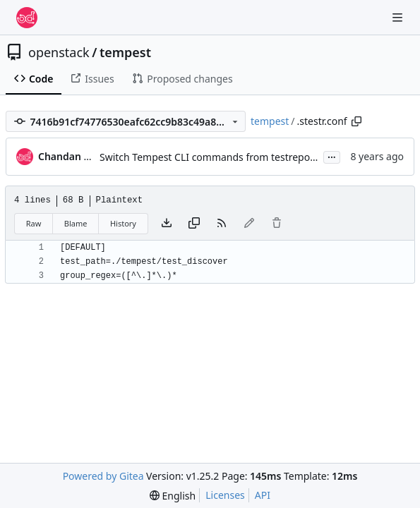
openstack (59, 52)
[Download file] (167, 224)
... (332, 156)
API (263, 495)
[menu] (173, 496)
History (123, 223)
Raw (34, 223)
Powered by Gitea (103, 476)
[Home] (27, 18)
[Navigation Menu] (399, 17)
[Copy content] (194, 224)
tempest (125, 52)
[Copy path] (356, 121)
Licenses (225, 495)
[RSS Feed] (222, 224)
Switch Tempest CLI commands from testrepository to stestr (238, 157)
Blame (76, 223)
